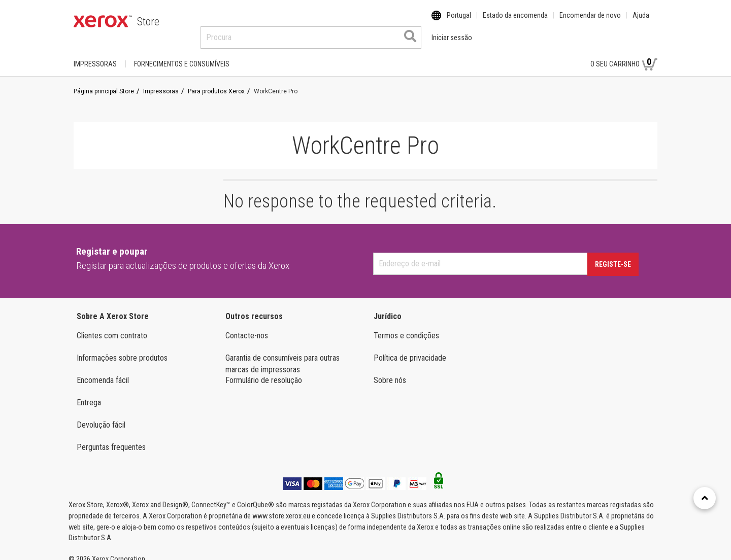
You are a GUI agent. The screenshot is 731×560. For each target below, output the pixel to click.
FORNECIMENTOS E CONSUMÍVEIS (182, 54)
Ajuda (641, 22)
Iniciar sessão (550, 54)
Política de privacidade (410, 348)
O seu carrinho (624, 54)
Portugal (459, 22)
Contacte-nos (247, 326)
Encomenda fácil (103, 371)
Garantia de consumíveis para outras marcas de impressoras (283, 354)
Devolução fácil (101, 415)
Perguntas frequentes (111, 437)
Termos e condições (406, 326)
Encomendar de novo (590, 22)
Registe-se (613, 255)
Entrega (89, 393)
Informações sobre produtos (122, 348)
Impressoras (95, 54)
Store (148, 22)
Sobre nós (390, 371)
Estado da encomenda (515, 22)
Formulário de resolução (264, 371)
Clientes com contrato (112, 326)
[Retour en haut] (705, 498)
